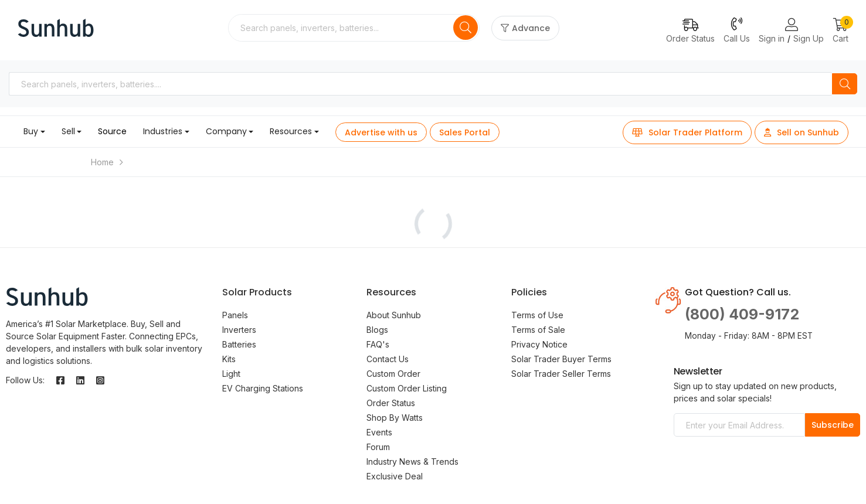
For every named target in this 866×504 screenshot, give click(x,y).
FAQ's (378, 344)
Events (379, 432)
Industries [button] (163, 131)
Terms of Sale (538, 330)
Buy (31, 131)
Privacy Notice (539, 344)
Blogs (377, 330)
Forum (378, 447)
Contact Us (388, 359)
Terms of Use (537, 315)
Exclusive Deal (395, 476)
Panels (235, 315)
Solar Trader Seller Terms (561, 374)
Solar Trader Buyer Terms (561, 359)
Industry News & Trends (412, 462)
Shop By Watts (395, 418)
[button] (840, 31)
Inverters (239, 330)
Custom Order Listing (407, 388)
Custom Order (393, 374)
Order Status (391, 403)
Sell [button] (68, 131)
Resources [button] (291, 131)
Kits (229, 359)
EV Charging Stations (263, 388)
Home (102, 162)
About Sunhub (394, 315)
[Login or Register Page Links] (792, 25)
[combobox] (342, 28)
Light (231, 374)
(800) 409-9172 (742, 314)
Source (112, 131)
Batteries (239, 344)
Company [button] (226, 131)
